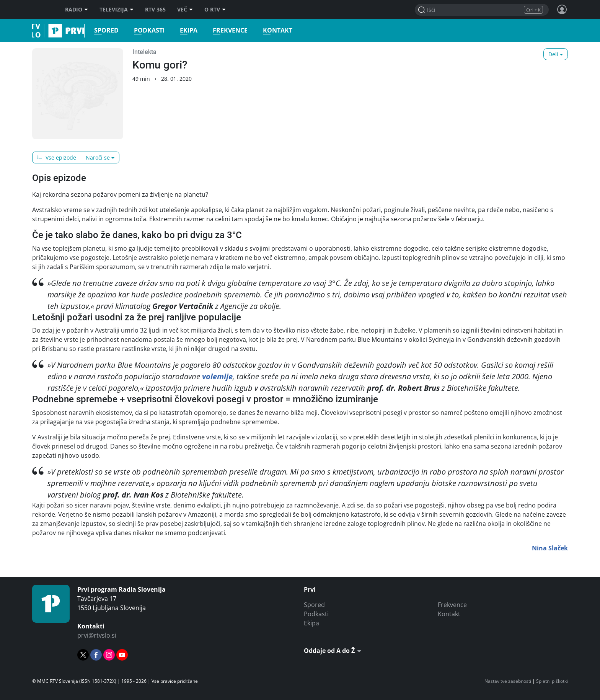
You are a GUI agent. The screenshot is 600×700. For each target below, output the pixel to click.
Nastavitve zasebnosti (508, 681)
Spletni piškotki (552, 681)
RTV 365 (155, 10)
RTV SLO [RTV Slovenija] (42, 10)
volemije (217, 376)
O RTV (215, 10)
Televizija (117, 10)
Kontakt (273, 30)
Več (185, 10)
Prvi (35, 31)
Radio (77, 10)
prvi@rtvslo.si (97, 635)
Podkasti (144, 30)
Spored (101, 30)
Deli (553, 54)
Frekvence (225, 30)
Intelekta (144, 52)
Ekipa (184, 30)
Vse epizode (57, 157)
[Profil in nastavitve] (562, 10)
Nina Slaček (550, 548)
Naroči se (98, 157)
